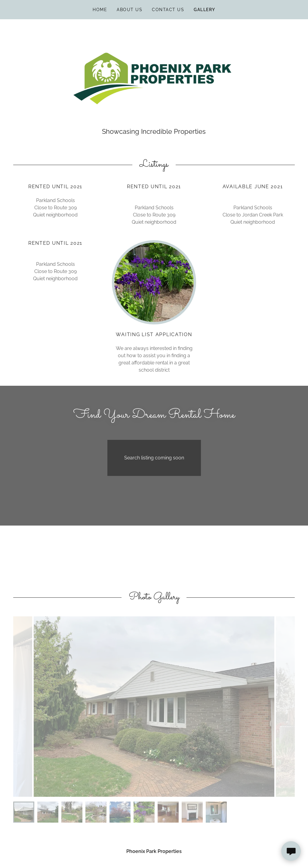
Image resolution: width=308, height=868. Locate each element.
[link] (154, 77)
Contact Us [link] (168, 10)
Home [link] (100, 10)
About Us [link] (129, 10)
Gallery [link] (205, 10)
